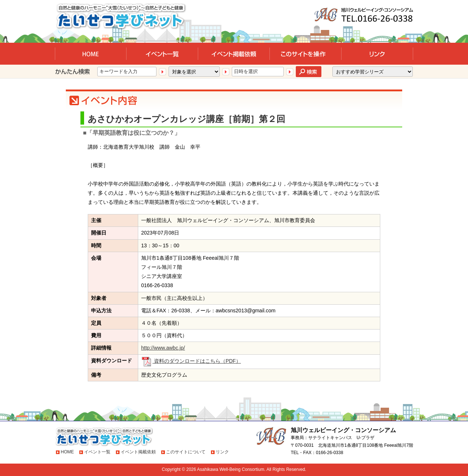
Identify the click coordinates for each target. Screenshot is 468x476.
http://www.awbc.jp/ (163, 348)
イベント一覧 (97, 452)
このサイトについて (186, 452)
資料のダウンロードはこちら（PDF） (191, 361)
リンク (222, 452)
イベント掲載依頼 (138, 452)
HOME (67, 452)
